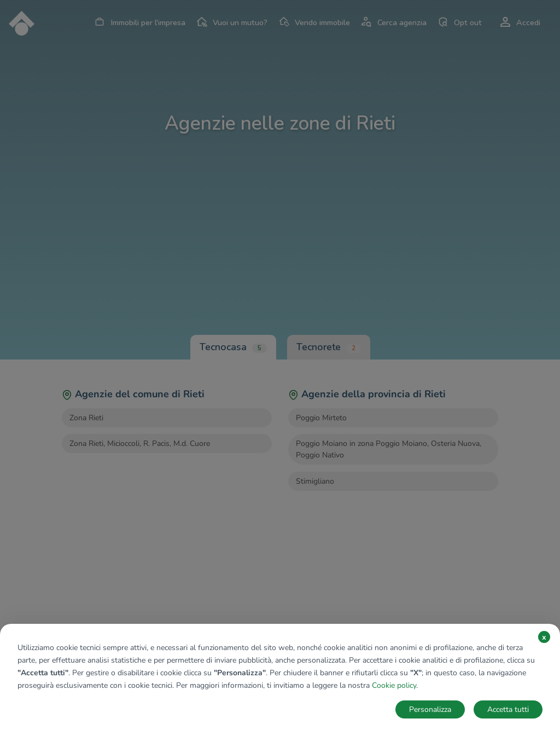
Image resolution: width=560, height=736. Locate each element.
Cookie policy (394, 685)
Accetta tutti (508, 709)
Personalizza (430, 709)
